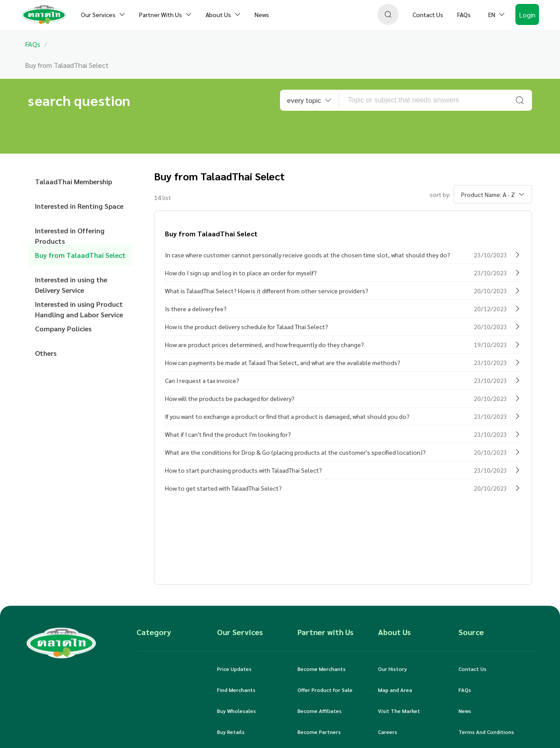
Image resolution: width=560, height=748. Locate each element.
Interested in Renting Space (79, 206)
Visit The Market (399, 711)
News (465, 711)
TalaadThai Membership (73, 181)
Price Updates (234, 669)
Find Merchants (236, 690)
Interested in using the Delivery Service (71, 283)
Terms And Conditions (486, 732)
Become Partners (319, 732)
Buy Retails (231, 732)
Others (46, 353)
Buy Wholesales (236, 711)
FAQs (465, 690)
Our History (392, 669)
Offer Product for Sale (325, 690)
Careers (388, 732)
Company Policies (63, 328)
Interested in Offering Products (70, 234)
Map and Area (395, 690)
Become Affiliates (320, 711)
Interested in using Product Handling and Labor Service (79, 307)
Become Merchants (322, 669)
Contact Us (472, 669)
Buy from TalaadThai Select (80, 255)
